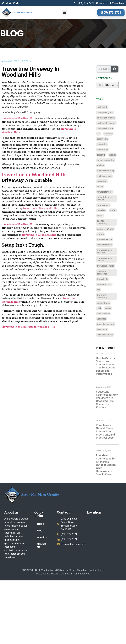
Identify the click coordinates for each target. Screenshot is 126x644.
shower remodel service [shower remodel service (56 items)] (107, 259)
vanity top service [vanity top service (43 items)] (107, 335)
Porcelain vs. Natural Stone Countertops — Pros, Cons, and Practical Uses (108, 431)
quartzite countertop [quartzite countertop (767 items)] (104, 222)
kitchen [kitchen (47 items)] (103, 165)
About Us (42, 537)
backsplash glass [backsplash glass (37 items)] (107, 112)
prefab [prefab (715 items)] (115, 210)
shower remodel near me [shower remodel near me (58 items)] (107, 251)
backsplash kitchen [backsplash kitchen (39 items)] (108, 118)
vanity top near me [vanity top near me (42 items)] (108, 324)
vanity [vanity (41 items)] (110, 308)
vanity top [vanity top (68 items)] (104, 319)
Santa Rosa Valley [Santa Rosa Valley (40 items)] (108, 229)
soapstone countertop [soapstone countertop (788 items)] (104, 272)
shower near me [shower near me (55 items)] (107, 239)
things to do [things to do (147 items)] (105, 279)
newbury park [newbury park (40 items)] (106, 205)
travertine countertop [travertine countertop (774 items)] (104, 296)
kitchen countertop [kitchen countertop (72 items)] (108, 171)
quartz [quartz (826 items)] (102, 216)
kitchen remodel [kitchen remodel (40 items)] (107, 176)
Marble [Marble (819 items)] (103, 187)
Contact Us (42, 545)
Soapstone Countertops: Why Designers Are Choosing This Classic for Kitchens (109, 400)
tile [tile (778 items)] (101, 290)
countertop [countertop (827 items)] (104, 144)
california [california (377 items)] (111, 134)
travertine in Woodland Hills (35, 208)
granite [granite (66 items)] (115, 155)
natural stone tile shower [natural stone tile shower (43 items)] (107, 198)
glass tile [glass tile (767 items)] (103, 155)
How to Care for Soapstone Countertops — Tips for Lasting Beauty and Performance (108, 366)
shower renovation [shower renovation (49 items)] (108, 266)
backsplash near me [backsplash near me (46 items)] (109, 123)
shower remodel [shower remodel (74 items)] (107, 245)
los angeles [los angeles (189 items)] (105, 181)
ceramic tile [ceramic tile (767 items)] (105, 139)
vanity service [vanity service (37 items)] (106, 314)
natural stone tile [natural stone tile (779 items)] (107, 192)
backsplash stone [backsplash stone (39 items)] (107, 128)
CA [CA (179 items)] (101, 134)
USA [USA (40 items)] (101, 308)
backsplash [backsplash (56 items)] (105, 107)
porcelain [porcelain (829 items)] (104, 210)
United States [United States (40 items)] (106, 303)
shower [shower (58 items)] (103, 234)
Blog (40, 531)
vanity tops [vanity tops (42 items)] (104, 329)
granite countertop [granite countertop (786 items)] (108, 160)
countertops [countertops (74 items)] (105, 150)
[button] (65, 12)
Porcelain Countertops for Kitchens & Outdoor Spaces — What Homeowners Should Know (109, 465)
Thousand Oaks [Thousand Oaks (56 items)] (107, 284)
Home (41, 524)
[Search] (117, 69)
